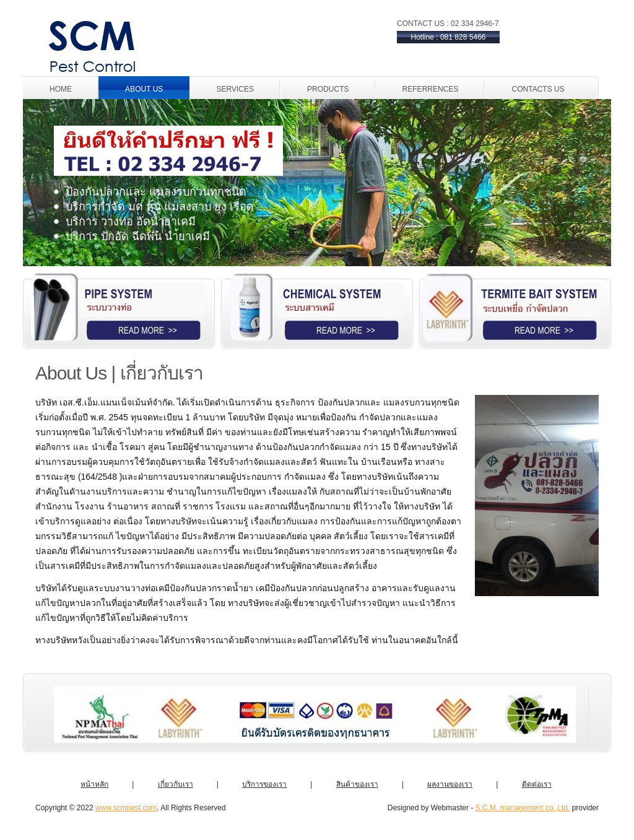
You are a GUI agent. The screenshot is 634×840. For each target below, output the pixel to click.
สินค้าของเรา (357, 784)
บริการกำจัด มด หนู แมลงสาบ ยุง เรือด (160, 207)
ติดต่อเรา (537, 784)
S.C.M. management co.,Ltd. (523, 808)
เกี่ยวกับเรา (176, 784)
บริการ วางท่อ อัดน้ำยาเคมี (131, 222)
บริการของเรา (264, 784)
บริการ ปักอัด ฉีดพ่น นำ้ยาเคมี (138, 236)
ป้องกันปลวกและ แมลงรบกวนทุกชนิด (156, 192)
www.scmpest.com (126, 808)
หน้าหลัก (94, 784)
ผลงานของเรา (450, 784)
